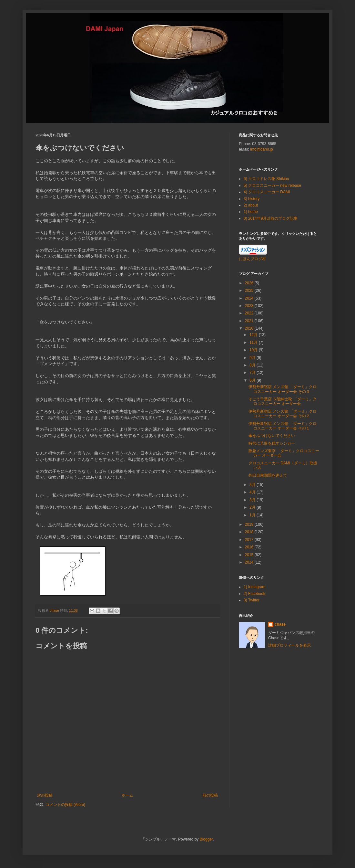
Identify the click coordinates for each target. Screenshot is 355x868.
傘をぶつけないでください (272, 436)
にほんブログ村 (252, 259)
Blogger (206, 839)
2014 (250, 562)
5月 (253, 485)
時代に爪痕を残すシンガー (272, 443)
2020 (250, 328)
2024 (250, 298)
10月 (254, 350)
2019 (250, 524)
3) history (252, 199)
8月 (253, 365)
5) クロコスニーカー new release (272, 185)
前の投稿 (210, 795)
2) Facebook (254, 594)
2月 (253, 507)
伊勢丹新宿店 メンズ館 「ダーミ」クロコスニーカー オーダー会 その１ (283, 426)
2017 (250, 540)
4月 (253, 492)
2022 (250, 313)
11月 (254, 343)
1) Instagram (254, 587)
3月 (253, 500)
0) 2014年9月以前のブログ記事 (271, 218)
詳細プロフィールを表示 (289, 645)
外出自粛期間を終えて (268, 475)
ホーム (127, 795)
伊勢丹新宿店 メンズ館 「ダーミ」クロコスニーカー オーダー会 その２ (283, 414)
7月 (253, 373)
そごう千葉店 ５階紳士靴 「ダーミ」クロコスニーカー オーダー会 (283, 401)
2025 (250, 291)
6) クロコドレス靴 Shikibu (266, 179)
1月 (253, 515)
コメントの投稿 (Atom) (65, 805)
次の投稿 (45, 795)
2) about (251, 205)
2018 (250, 532)
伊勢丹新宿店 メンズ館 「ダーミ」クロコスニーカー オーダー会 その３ (283, 389)
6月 (253, 380)
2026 (250, 283)
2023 (250, 306)
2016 (250, 547)
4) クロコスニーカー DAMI (267, 192)
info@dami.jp (261, 149)
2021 (250, 321)
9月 (253, 358)
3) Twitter (252, 600)
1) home (251, 212)
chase (280, 624)
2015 (250, 555)
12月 (254, 335)
